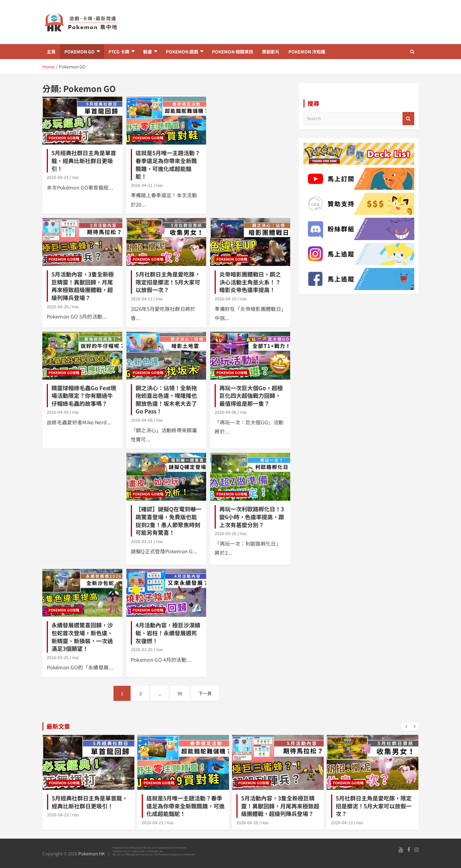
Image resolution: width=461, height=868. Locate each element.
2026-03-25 (58, 657)
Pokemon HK (92, 853)
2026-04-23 (58, 177)
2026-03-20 (142, 649)
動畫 (148, 52)
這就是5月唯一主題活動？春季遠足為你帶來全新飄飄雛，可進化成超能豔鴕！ (168, 164)
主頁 (51, 52)
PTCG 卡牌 (119, 52)
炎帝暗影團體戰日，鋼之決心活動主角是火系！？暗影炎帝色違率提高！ (250, 282)
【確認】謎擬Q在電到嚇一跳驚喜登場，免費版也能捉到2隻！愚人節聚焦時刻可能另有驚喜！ (168, 521)
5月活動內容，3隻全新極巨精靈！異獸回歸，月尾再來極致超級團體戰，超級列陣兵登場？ (83, 286)
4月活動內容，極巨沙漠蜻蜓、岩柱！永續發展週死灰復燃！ (168, 633)
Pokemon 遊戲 (182, 52)
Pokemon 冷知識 (307, 52)
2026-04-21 (142, 185)
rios (75, 177)
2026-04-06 (226, 412)
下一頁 (205, 693)
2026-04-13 (142, 299)
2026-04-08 (142, 420)
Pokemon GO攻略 (64, 138)
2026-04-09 (58, 412)
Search (408, 119)
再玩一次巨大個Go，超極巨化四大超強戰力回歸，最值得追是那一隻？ (251, 396)
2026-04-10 (226, 299)
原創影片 (271, 52)
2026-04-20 (58, 306)
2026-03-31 (142, 541)
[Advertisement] (295, 22)
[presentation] (406, 727)
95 (180, 693)
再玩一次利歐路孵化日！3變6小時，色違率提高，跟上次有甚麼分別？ (252, 517)
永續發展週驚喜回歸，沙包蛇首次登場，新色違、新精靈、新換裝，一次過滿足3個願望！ (82, 637)
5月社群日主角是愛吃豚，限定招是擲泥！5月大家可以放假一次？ (168, 282)
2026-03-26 (226, 533)
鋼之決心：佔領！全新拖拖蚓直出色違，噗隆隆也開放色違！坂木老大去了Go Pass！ (166, 399)
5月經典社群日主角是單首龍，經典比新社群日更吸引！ (84, 160)
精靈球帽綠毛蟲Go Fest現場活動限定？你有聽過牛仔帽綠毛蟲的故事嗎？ (84, 396)
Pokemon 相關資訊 (233, 52)
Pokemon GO (80, 52)
